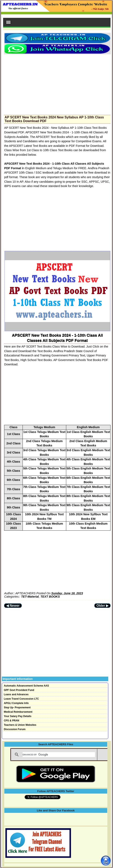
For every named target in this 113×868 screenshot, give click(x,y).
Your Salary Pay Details (17, 716)
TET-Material (30, 597)
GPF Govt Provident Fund (19, 690)
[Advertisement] (57, 83)
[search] (59, 755)
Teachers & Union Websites (20, 725)
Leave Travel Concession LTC (21, 699)
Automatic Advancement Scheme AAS (26, 686)
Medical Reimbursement (18, 712)
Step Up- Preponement (17, 708)
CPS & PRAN (11, 721)
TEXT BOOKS (50, 597)
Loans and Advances (16, 694)
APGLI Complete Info (16, 703)
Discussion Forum (15, 729)
